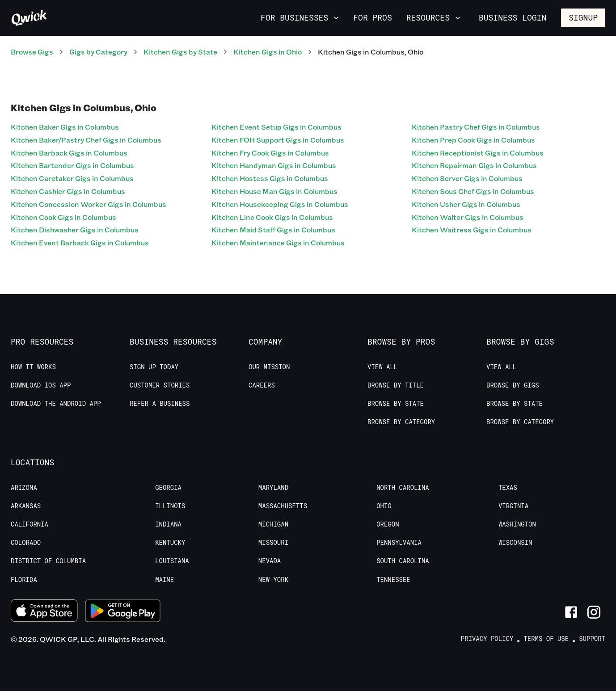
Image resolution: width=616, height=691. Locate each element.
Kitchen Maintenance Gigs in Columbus (278, 242)
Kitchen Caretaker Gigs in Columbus (72, 178)
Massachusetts (283, 506)
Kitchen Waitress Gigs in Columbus (472, 230)
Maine (165, 580)
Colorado (26, 543)
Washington (517, 524)
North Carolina (403, 488)
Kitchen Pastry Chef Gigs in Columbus (476, 127)
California (30, 524)
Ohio (384, 506)
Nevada (270, 561)
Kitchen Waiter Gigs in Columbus (468, 217)
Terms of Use (546, 639)
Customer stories (160, 385)
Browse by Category (401, 422)
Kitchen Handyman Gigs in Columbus (274, 165)
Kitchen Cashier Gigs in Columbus (68, 191)
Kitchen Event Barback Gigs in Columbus (80, 242)
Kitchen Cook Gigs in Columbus (63, 217)
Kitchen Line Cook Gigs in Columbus (272, 217)
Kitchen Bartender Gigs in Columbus (72, 165)
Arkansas (26, 506)
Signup (583, 17)
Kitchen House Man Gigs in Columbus (274, 191)
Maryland (273, 488)
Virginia (513, 506)
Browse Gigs (32, 52)
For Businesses (301, 17)
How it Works (33, 367)
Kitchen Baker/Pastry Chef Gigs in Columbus (86, 140)
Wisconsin (515, 543)
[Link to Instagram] (594, 612)
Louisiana (172, 561)
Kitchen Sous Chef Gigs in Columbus (473, 191)
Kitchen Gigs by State (180, 52)
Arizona (24, 488)
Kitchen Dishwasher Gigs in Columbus (75, 230)
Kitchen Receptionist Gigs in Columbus (478, 153)
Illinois (170, 506)
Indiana (168, 524)
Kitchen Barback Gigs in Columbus (69, 153)
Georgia (168, 488)
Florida (24, 580)
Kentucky (170, 543)
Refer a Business (160, 404)
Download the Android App (56, 404)
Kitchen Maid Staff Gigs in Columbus (273, 230)
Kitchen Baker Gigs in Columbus (65, 127)
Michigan (273, 524)
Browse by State (396, 404)
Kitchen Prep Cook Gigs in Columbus (473, 140)
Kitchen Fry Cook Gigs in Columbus (270, 153)
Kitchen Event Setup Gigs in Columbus (276, 127)
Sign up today (154, 367)
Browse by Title (396, 385)
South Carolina (403, 561)
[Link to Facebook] (571, 612)
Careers (262, 385)
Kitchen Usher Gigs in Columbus (466, 204)
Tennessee (393, 580)
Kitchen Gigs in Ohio (268, 52)
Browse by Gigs (513, 385)
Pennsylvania (399, 543)
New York (273, 580)
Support (592, 639)
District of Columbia (48, 561)
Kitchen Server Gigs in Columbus (467, 178)
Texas (508, 488)
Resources (434, 17)
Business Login (513, 17)
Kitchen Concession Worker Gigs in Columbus (89, 204)
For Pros (372, 17)
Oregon (388, 524)
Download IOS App (41, 385)
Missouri (273, 543)
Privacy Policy (487, 639)
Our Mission (269, 367)
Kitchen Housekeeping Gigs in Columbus (280, 204)
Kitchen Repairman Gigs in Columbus (474, 165)
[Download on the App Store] (44, 612)
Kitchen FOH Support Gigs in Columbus (278, 140)
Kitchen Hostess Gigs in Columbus (270, 178)
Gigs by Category (98, 52)
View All (382, 367)
